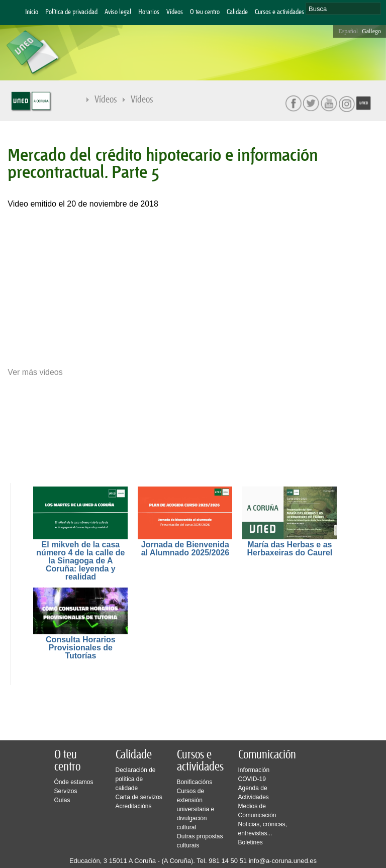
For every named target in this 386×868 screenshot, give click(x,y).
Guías (62, 800)
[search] (343, 9)
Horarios (149, 12)
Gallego (371, 31)
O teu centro (205, 12)
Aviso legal (118, 12)
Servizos (66, 791)
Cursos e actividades (279, 12)
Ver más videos (35, 372)
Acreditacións (134, 806)
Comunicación (267, 755)
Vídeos (175, 12)
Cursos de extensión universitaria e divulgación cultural (196, 809)
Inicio (32, 12)
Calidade (237, 12)
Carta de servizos (139, 797)
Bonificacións (195, 782)
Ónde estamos (74, 782)
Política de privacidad (71, 12)
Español (348, 31)
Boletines (251, 842)
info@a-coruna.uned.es (283, 861)
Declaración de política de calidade (136, 779)
